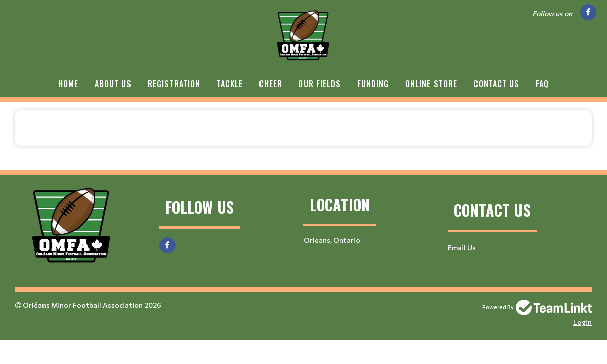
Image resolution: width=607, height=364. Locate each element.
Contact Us (496, 84)
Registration (174, 84)
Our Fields (320, 84)
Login (582, 322)
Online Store (431, 84)
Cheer (271, 84)
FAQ (542, 84)
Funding (373, 84)
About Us (113, 84)
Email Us (462, 247)
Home (68, 84)
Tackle (230, 84)
